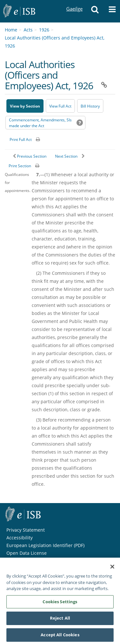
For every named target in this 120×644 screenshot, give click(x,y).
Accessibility (20, 538)
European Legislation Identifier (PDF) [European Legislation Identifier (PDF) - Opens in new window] (45, 545)
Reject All (60, 620)
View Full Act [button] (60, 106)
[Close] (112, 569)
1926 (44, 30)
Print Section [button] (20, 166)
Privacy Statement (26, 530)
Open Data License (27, 553)
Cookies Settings (60, 603)
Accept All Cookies (60, 637)
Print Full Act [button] (21, 139)
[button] (95, 11)
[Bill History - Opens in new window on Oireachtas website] (90, 106)
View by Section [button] (25, 106)
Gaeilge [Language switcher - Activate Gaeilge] (74, 3)
